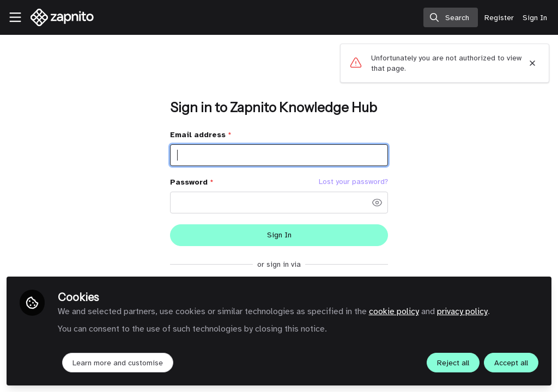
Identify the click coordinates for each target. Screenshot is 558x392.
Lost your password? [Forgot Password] (353, 182)
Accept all (511, 363)
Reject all (453, 363)
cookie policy (394, 311)
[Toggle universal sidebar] (15, 17)
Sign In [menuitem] (535, 18)
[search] (451, 17)
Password (192, 182)
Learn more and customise (118, 363)
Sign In (279, 235)
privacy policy (462, 311)
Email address (201, 135)
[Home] (57, 17)
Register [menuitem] (499, 18)
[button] (377, 203)
